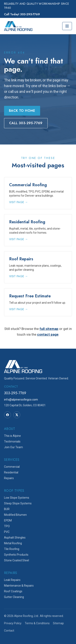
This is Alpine (12, 436)
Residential (11, 472)
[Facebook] (7, 415)
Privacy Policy (13, 623)
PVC (7, 532)
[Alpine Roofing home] (18, 26)
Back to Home (22, 111)
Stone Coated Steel (17, 560)
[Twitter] (17, 415)
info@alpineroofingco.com (21, 400)
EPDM (8, 520)
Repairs (9, 478)
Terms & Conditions (37, 623)
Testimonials (12, 441)
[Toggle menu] (67, 26)
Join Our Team (13, 447)
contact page (48, 334)
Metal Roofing (13, 543)
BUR (7, 509)
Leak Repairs (12, 580)
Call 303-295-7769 (26, 123)
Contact (9, 631)
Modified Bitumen (15, 515)
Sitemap (58, 623)
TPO (7, 526)
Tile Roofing (12, 549)
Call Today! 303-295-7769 (22, 14)
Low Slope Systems (17, 498)
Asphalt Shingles (15, 538)
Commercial (12, 467)
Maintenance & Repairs (19, 586)
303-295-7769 (15, 393)
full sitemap (49, 329)
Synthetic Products (16, 555)
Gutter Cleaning (14, 597)
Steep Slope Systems (18, 503)
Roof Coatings (13, 591)
